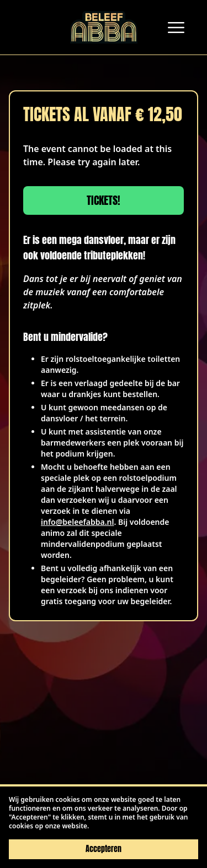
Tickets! (104, 200)
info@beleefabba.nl (77, 522)
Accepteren (104, 849)
